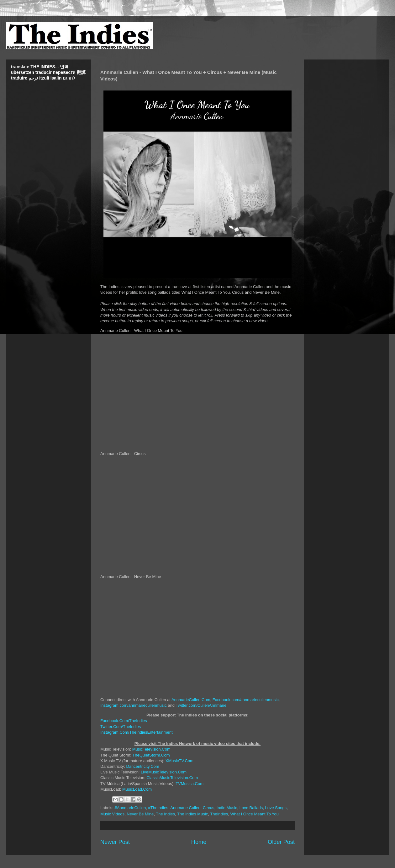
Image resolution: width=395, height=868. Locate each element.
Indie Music (227, 808)
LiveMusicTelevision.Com (164, 772)
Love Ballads (251, 808)
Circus (209, 808)
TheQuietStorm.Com (151, 755)
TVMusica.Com (190, 784)
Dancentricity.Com (142, 766)
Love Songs (276, 808)
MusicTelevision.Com (151, 749)
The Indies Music (192, 814)
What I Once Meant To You (255, 814)
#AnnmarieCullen (130, 808)
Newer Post (115, 842)
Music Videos (112, 814)
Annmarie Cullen (185, 808)
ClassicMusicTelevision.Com (172, 778)
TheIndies (219, 814)
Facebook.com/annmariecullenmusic (246, 700)
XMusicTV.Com (179, 761)
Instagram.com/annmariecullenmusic (134, 705)
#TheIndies (158, 808)
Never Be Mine (140, 814)
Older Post (281, 842)
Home (199, 842)
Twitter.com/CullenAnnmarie (201, 705)
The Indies (165, 814)
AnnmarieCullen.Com (191, 700)
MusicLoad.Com (137, 789)
